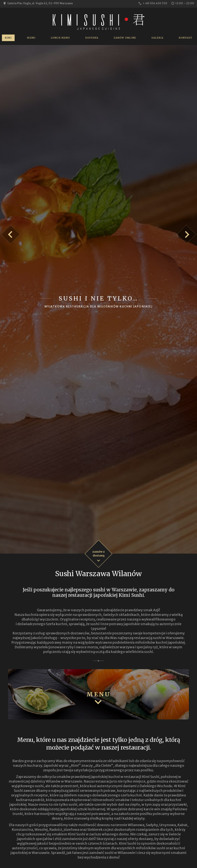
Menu (31, 38)
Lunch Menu (60, 38)
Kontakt (185, 38)
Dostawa (92, 38)
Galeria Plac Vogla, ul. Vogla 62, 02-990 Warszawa (40, 3)
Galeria (157, 38)
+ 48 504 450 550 (155, 3)
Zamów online (125, 38)
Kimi (8, 38)
